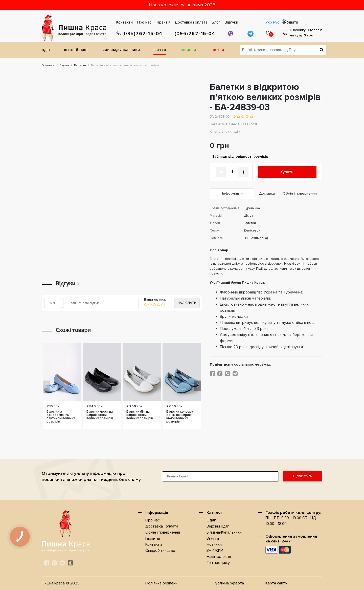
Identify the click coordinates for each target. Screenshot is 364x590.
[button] (197, 386)
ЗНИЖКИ (217, 50)
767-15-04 (140, 34)
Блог (216, 22)
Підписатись (302, 476)
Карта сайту (276, 583)
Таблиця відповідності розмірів (240, 156)
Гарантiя (163, 22)
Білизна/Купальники (121, 50)
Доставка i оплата (191, 22)
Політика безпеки (161, 583)
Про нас (144, 22)
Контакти (124, 22)
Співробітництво (160, 551)
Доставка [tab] (267, 193)
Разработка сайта (104, 583)
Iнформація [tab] (232, 193)
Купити (287, 172)
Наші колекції (219, 557)
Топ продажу (218, 563)
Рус (276, 22)
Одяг (46, 50)
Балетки (80, 65)
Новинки (188, 50)
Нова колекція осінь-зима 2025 (182, 5)
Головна (48, 65)
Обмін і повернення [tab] (300, 193)
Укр (269, 22)
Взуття (160, 50)
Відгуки (231, 22)
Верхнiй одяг (76, 50)
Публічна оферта (228, 583)
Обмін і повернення (163, 532)
